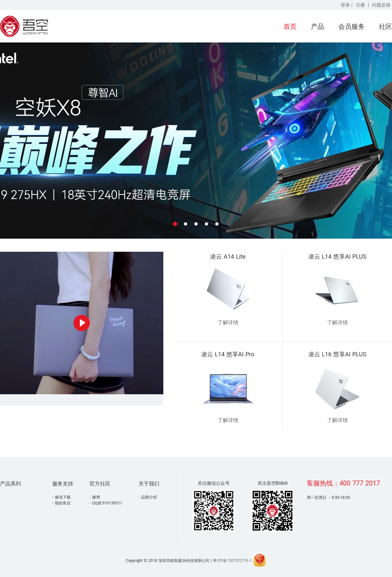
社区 (385, 26)
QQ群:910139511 (107, 503)
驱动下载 (63, 497)
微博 (96, 497)
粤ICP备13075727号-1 (232, 561)
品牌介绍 (149, 497)
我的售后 (63, 503)
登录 (345, 5)
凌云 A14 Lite (228, 256)
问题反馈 (381, 5)
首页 (290, 26)
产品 (318, 26)
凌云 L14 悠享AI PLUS (337, 256)
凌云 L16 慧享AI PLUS (337, 354)
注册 (360, 5)
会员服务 (351, 26)
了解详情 (228, 322)
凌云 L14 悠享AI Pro (228, 354)
